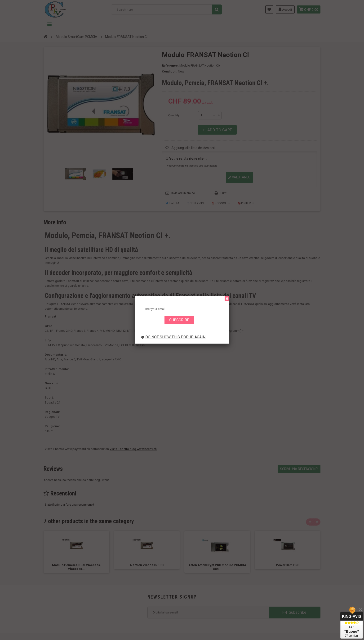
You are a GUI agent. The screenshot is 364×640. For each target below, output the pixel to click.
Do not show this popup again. (174, 337)
